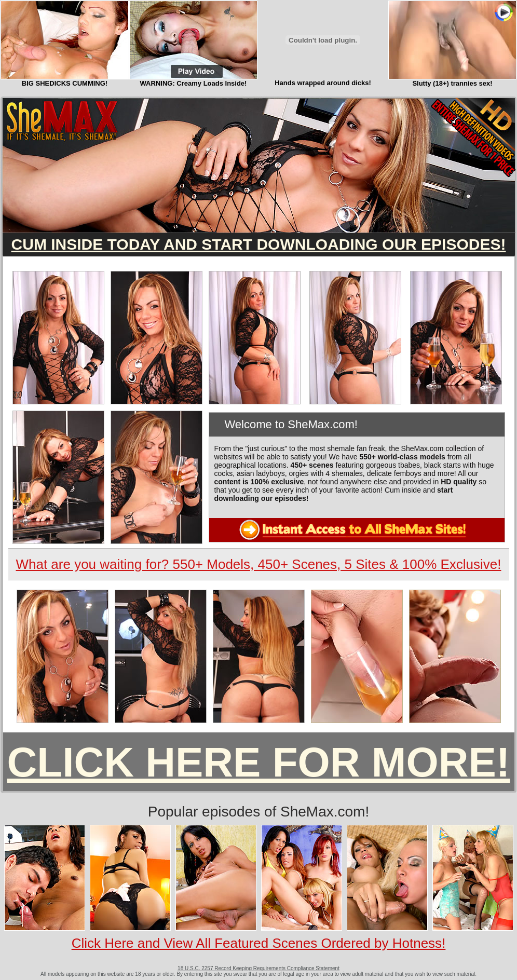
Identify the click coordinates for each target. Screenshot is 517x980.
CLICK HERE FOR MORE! (259, 762)
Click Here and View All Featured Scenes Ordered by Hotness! (259, 943)
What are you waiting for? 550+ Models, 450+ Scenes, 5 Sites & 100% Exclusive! (258, 564)
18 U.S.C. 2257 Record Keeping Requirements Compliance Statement (258, 968)
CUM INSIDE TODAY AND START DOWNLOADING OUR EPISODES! (259, 244)
